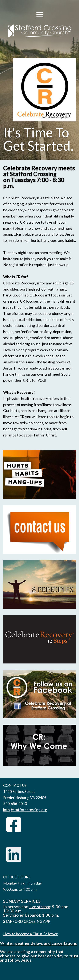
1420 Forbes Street (19, 791)
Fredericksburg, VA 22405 (25, 798)
